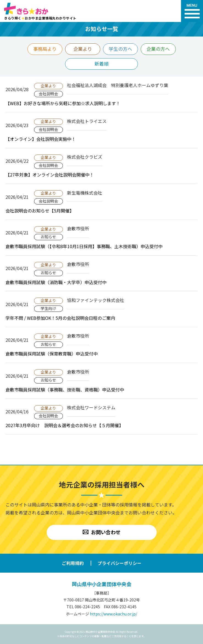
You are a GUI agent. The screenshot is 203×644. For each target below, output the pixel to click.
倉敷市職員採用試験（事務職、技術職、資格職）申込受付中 (65, 390)
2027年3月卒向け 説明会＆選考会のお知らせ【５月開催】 (64, 425)
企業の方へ (158, 49)
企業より (83, 49)
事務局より (45, 49)
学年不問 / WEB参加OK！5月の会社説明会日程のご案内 (60, 318)
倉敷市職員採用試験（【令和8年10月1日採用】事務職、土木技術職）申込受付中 (84, 246)
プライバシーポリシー (119, 563)
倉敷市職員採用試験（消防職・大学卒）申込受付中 (56, 282)
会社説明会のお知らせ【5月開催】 (40, 211)
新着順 (101, 64)
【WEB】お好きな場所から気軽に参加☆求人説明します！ (63, 103)
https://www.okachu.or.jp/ (113, 614)
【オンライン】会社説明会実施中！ (41, 139)
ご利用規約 (73, 563)
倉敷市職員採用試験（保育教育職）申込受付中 (52, 354)
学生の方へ (120, 49)
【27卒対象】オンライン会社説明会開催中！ (50, 175)
